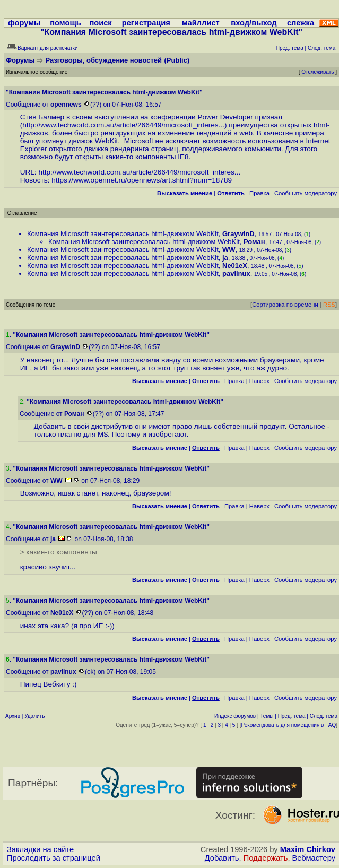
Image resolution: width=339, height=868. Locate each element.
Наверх (259, 381)
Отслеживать (318, 72)
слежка (301, 23)
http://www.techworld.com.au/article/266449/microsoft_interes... (123, 125)
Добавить (222, 858)
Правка (259, 193)
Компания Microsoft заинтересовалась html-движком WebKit (123, 234)
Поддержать (266, 858)
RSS (329, 305)
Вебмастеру (314, 858)
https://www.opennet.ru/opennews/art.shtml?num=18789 (142, 180)
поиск (100, 23)
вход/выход (254, 23)
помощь (66, 23)
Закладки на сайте (40, 849)
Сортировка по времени (285, 305)
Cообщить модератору (306, 193)
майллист (201, 23)
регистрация (146, 23)
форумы (24, 23)
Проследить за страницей (54, 858)
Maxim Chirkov (308, 849)
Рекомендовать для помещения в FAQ (289, 725)
